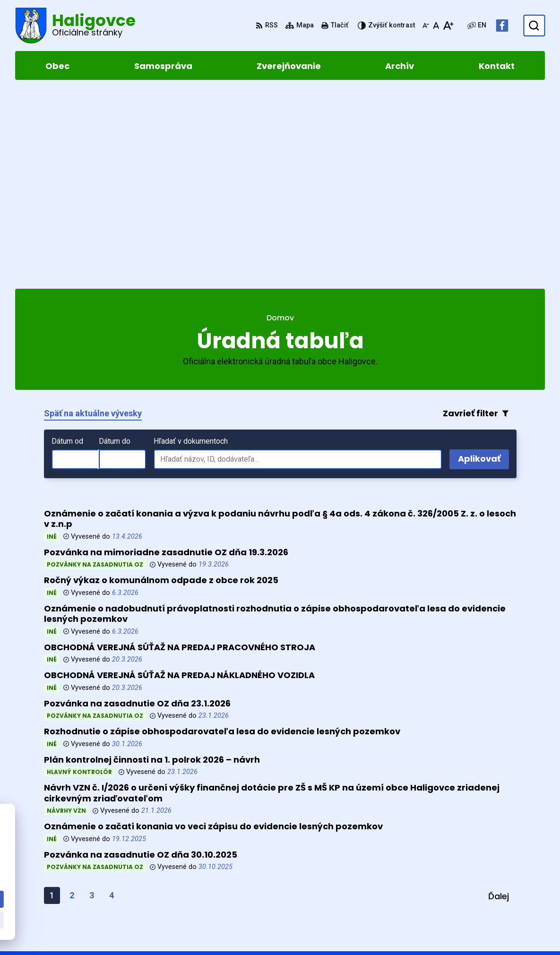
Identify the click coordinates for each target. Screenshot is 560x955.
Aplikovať (483, 267)
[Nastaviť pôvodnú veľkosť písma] (436, 26)
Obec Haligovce (99, 838)
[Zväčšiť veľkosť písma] (448, 26)
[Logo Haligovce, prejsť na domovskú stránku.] (75, 26)
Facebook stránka (489, 907)
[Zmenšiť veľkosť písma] (426, 26)
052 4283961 (479, 884)
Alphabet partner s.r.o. (144, 828)
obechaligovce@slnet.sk (501, 896)
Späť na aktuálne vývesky (93, 219)
